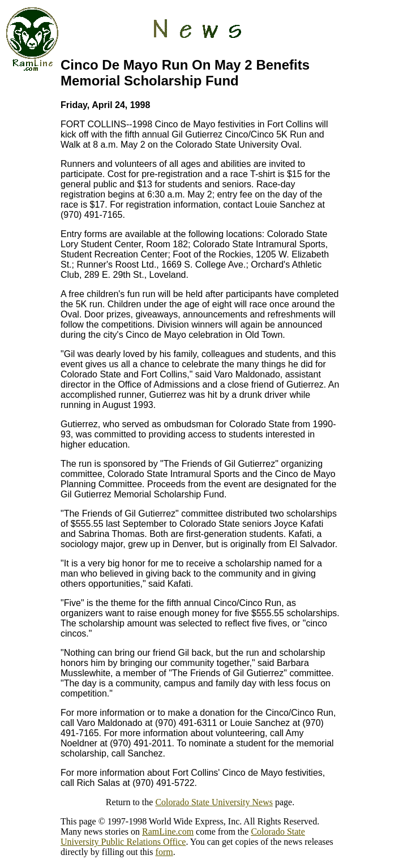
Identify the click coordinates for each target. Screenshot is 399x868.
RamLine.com (168, 832)
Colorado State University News (214, 802)
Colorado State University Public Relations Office (183, 837)
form (164, 852)
